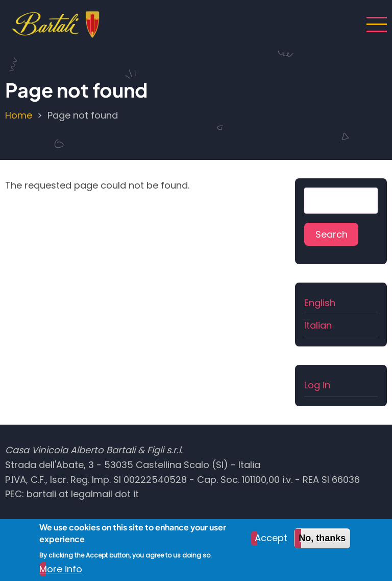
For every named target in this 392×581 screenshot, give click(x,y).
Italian (318, 325)
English (320, 303)
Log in (317, 385)
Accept (271, 544)
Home (19, 115)
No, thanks (322, 544)
